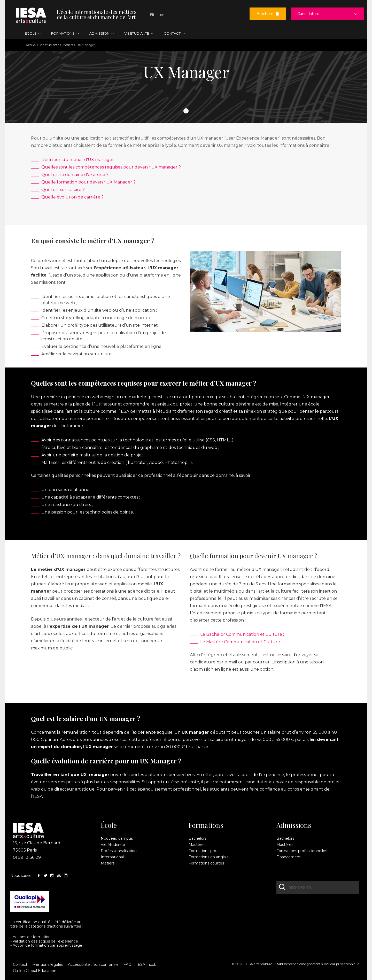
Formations (206, 825)
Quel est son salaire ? (63, 190)
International (112, 857)
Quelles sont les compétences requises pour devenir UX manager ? (111, 167)
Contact (20, 964)
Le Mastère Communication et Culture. (241, 642)
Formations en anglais (208, 857)
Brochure (268, 14)
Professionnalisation (119, 851)
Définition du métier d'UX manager (78, 160)
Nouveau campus (117, 838)
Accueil (31, 45)
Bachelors (197, 838)
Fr (152, 15)
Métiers (68, 45)
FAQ (127, 964)
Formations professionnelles (302, 851)
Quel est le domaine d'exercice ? (75, 175)
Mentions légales (48, 964)
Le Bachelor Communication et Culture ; (242, 634)
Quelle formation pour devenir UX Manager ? (88, 182)
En (162, 15)
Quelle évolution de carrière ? (72, 197)
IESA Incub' (147, 964)
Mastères (197, 845)
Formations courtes (206, 863)
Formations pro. (203, 851)
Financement (289, 857)
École (109, 825)
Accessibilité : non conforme (93, 964)
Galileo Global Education (35, 971)
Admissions (294, 825)
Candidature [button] (308, 14)
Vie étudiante (49, 45)
